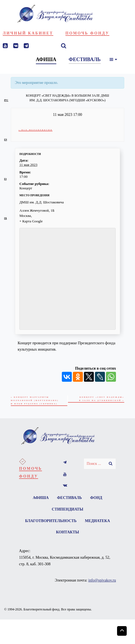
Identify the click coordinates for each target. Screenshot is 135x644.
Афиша (40, 499)
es (5, 179)
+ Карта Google (31, 221)
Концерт (26, 188)
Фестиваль (70, 499)
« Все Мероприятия (37, 130)
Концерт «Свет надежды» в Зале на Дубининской (100, 399)
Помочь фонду (87, 33)
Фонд (97, 499)
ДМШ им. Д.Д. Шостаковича (42, 202)
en (6, 140)
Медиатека (98, 524)
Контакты (68, 536)
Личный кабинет (28, 33)
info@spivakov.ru (102, 584)
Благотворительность (50, 524)
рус (6, 100)
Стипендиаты (68, 511)
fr (6, 218)
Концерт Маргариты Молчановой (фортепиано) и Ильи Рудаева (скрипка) (36, 401)
